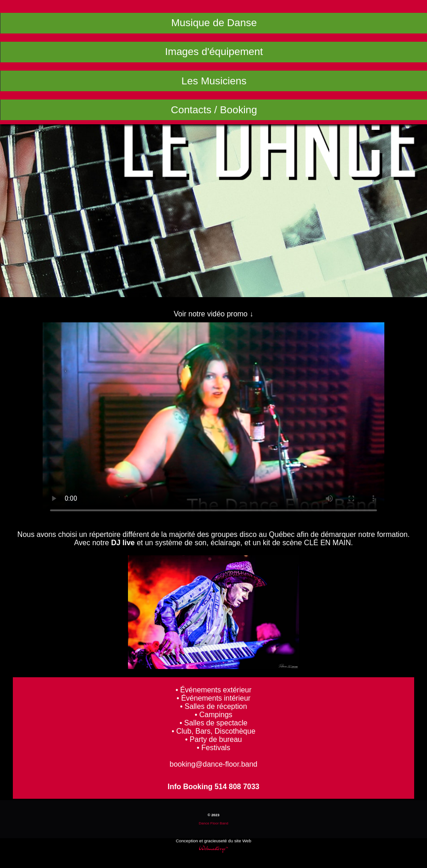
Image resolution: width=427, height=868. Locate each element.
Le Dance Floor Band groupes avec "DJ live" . (213, 421)
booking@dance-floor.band (214, 764)
